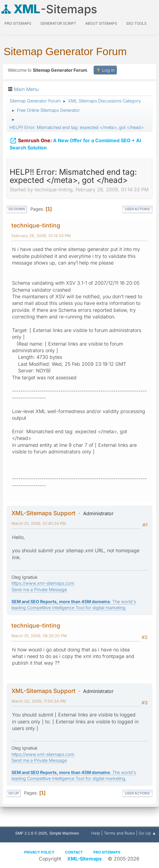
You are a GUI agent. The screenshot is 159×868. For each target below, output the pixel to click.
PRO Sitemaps (18, 23)
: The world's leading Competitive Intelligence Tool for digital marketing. (74, 775)
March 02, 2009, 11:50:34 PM (39, 701)
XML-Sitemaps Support (44, 513)
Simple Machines (64, 833)
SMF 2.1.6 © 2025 (31, 833)
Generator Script (58, 23)
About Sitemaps (101, 23)
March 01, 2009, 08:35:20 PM (39, 636)
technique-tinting (36, 225)
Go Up (14, 793)
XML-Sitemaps (84, 859)
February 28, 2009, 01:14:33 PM (41, 236)
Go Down (17, 209)
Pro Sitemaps (107, 852)
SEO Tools (136, 23)
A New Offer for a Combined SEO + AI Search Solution (75, 143)
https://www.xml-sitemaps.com (43, 583)
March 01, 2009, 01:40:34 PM (39, 523)
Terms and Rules (119, 833)
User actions (137, 209)
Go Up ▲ (147, 833)
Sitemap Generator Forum (65, 51)
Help (96, 833)
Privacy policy (39, 852)
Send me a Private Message (39, 589)
